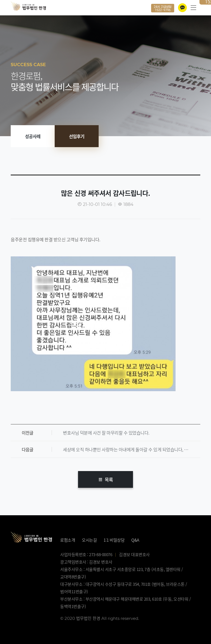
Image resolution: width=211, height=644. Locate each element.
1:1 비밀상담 (114, 540)
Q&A (135, 540)
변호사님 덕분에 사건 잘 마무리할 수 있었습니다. (106, 433)
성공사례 (33, 136)
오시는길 (89, 540)
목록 (105, 479)
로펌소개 (68, 540)
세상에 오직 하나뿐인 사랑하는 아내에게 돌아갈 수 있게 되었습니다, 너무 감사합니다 (132, 449)
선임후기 (77, 136)
